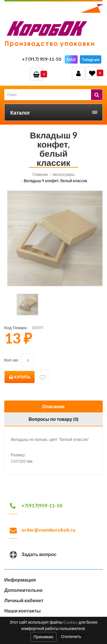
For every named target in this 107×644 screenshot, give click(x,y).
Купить (20, 377)
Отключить (71, 636)
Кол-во (11, 360)
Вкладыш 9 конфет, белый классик (55, 181)
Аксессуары (63, 174)
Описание (53, 406)
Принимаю (44, 637)
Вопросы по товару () (53, 419)
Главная (40, 174)
